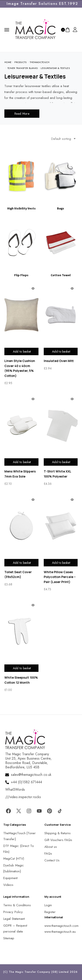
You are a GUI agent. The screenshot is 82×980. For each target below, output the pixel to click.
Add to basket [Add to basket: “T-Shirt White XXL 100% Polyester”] (61, 462)
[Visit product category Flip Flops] (21, 247)
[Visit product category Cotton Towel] (61, 247)
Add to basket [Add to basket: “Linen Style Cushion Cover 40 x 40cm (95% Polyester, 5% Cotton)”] (22, 351)
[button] (9, 971)
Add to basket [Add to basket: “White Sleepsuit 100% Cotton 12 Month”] (22, 668)
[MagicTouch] (35, 29)
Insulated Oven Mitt (59, 361)
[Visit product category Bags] (61, 180)
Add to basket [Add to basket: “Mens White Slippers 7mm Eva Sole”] (22, 462)
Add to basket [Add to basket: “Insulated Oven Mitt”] (61, 351)
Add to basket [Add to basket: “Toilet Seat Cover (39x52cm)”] (22, 563)
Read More (22, 114)
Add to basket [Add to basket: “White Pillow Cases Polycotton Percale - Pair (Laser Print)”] (61, 563)
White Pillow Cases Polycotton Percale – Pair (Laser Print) (60, 577)
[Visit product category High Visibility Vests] (21, 180)
